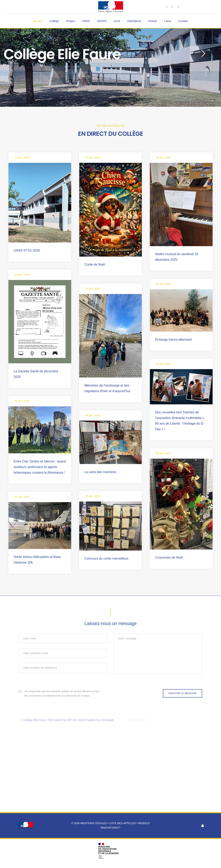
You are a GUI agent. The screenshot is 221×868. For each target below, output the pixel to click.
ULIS (117, 21)
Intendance (134, 21)
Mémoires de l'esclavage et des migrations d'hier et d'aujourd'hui (107, 388)
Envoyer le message (182, 693)
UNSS (86, 21)
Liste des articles (123, 823)
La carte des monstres (100, 472)
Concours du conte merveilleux (106, 558)
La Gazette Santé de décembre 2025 (36, 374)
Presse (153, 21)
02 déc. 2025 (22, 497)
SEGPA (102, 21)
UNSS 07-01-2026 (27, 250)
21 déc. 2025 (22, 158)
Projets (71, 21)
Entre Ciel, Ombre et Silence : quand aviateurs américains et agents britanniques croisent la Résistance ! (40, 467)
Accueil (38, 21)
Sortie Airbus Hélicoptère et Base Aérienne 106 (37, 560)
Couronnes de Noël (169, 557)
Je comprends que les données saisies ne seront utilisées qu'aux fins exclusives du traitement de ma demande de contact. (62, 693)
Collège (54, 21)
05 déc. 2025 (93, 415)
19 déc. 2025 (93, 289)
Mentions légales (94, 823)
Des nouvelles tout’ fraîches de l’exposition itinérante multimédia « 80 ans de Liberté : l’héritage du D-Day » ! (180, 421)
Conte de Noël (95, 264)
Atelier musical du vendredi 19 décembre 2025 (176, 257)
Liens (168, 21)
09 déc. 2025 (163, 364)
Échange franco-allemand (173, 340)
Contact (183, 21)
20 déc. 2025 (93, 158)
